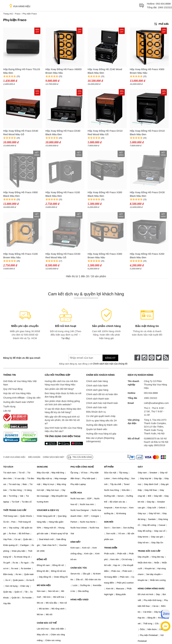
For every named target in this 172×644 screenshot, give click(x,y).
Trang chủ (8, 14)
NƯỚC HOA (76, 493)
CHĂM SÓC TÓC (79, 568)
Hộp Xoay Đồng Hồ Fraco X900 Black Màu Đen (20, 194)
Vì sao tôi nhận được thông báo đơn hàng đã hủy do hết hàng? (63, 411)
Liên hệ (7, 411)
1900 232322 (165, 7)
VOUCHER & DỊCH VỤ (48, 510)
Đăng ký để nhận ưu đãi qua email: (22, 358)
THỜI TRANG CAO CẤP (15, 510)
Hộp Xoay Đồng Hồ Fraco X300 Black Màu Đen (105, 194)
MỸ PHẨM (109, 467)
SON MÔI (109, 522)
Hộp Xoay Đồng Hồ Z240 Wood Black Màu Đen (105, 71)
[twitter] (159, 358)
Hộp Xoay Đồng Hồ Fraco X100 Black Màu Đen (63, 194)
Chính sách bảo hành (97, 386)
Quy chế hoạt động (13, 389)
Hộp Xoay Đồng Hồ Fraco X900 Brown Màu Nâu (147, 71)
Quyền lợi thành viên (97, 429)
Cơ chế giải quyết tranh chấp (101, 416)
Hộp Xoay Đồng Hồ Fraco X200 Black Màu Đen (147, 256)
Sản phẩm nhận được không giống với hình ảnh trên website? (62, 403)
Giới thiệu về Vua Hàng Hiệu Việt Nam (20, 383)
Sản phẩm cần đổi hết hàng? (59, 389)
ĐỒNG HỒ (42, 559)
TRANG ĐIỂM (111, 548)
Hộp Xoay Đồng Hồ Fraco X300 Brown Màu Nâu (105, 256)
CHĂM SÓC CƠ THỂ (47, 623)
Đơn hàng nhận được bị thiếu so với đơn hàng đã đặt (63, 395)
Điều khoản (34, 457)
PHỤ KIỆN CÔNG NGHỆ (82, 467)
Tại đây (65, 338)
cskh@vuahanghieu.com (156, 403)
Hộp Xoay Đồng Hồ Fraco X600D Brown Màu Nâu (64, 71)
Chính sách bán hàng (97, 381)
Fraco (18, 14)
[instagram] (144, 358)
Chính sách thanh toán (98, 399)
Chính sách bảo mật (96, 407)
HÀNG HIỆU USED (79, 600)
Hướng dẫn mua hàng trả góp (101, 434)
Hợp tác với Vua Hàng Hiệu (17, 393)
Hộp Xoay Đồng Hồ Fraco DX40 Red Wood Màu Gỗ (21, 133)
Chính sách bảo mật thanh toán (102, 403)
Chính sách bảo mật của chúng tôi (110, 364)
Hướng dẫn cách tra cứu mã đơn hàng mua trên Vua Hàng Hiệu (61, 383)
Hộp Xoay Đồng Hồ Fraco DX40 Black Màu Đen (63, 133)
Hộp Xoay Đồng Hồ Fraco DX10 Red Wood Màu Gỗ (105, 133)
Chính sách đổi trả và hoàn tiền (102, 394)
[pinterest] (152, 358)
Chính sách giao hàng (97, 390)
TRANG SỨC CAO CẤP (149, 551)
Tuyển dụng (9, 406)
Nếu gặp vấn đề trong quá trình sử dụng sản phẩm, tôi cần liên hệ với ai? (62, 420)
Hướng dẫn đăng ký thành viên (102, 425)
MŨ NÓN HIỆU (44, 585)
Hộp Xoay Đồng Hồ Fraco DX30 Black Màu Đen (147, 194)
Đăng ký (110, 358)
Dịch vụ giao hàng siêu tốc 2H (101, 421)
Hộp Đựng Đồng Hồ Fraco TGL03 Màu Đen (22, 71)
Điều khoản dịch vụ (96, 412)
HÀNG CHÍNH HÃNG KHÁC (151, 589)
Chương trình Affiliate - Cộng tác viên (22, 398)
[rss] (166, 358)
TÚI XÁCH (8, 467)
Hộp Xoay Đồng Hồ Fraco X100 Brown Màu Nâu (20, 256)
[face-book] (137, 358)
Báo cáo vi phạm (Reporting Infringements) (100, 440)
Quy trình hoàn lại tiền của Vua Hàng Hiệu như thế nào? (63, 430)
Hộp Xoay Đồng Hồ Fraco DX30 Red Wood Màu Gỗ (63, 256)
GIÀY (140, 467)
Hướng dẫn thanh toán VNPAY (19, 402)
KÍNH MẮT (75, 542)
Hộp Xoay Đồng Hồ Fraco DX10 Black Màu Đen (147, 133)
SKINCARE (42, 467)
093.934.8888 (163, 4)
